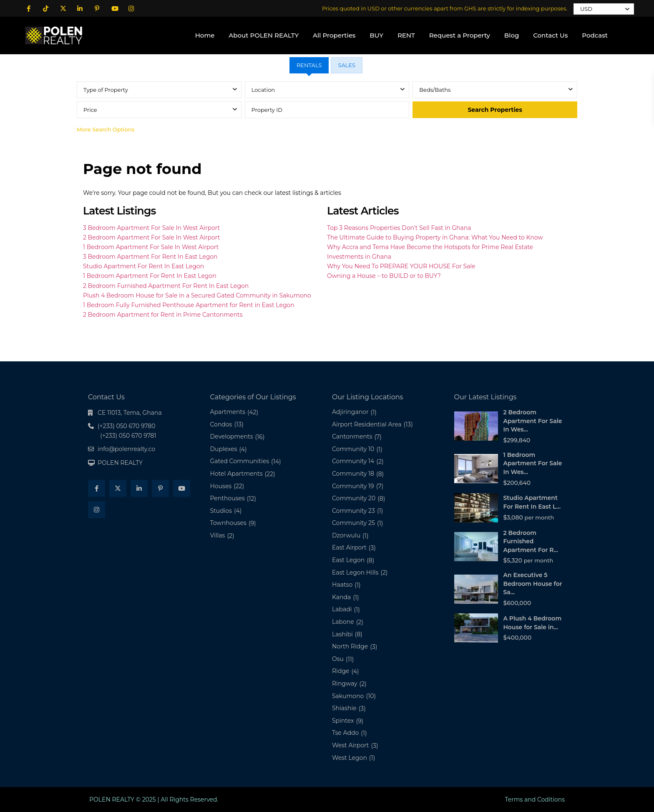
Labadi (342, 609)
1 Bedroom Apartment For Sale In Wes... (533, 463)
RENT (406, 35)
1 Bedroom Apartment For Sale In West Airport (151, 247)
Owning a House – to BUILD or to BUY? (384, 276)
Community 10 (353, 449)
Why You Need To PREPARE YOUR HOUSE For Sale (401, 266)
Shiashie (344, 708)
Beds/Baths (435, 90)
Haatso (342, 585)
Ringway (345, 683)
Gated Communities (240, 461)
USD (586, 9)
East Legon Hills (355, 572)
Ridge (341, 671)
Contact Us (550, 35)
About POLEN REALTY (264, 35)
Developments (232, 436)
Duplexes (224, 449)
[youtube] (114, 8)
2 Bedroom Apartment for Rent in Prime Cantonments (163, 315)
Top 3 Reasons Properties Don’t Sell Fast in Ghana (399, 228)
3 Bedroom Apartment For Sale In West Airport (151, 228)
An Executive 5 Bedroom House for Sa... (533, 584)
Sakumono (348, 696)
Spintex (343, 721)
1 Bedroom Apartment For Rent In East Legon (150, 276)
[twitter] (63, 8)
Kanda (341, 597)
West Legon (350, 758)
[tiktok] (46, 8)
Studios (221, 511)
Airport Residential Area (367, 424)
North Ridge (350, 646)
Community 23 (353, 511)
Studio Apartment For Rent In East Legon (143, 266)
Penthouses (228, 498)
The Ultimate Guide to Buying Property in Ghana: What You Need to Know (435, 237)
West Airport (351, 745)
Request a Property (460, 35)
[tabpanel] (327, 110)
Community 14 (353, 461)
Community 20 (354, 498)
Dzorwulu (346, 535)
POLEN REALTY (120, 463)
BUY (376, 35)
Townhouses (228, 523)
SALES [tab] (347, 65)
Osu (338, 659)
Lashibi (342, 634)
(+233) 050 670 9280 (64, 62)
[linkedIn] (80, 8)
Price (90, 110)
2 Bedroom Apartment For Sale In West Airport (151, 237)
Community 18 (353, 474)
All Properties (334, 35)
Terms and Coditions (535, 799)
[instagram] (131, 8)
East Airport (349, 547)
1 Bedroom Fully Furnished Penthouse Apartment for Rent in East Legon (189, 305)
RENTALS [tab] (309, 65)
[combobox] (159, 90)
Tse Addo (345, 733)
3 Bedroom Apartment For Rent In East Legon (150, 257)
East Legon (348, 560)
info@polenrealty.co (126, 449)
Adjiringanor (350, 412)
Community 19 (353, 486)
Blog (512, 35)
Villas (218, 535)
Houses (221, 486)
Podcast (595, 35)
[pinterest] (97, 8)
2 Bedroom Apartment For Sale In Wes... (533, 421)
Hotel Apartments (236, 474)
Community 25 (353, 523)
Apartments (228, 412)
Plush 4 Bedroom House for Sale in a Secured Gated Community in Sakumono (197, 295)
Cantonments (352, 436)
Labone (343, 622)
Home (205, 35)
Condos (221, 424)
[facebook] (29, 8)
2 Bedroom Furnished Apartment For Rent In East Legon (166, 286)
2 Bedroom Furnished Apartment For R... (531, 541)
